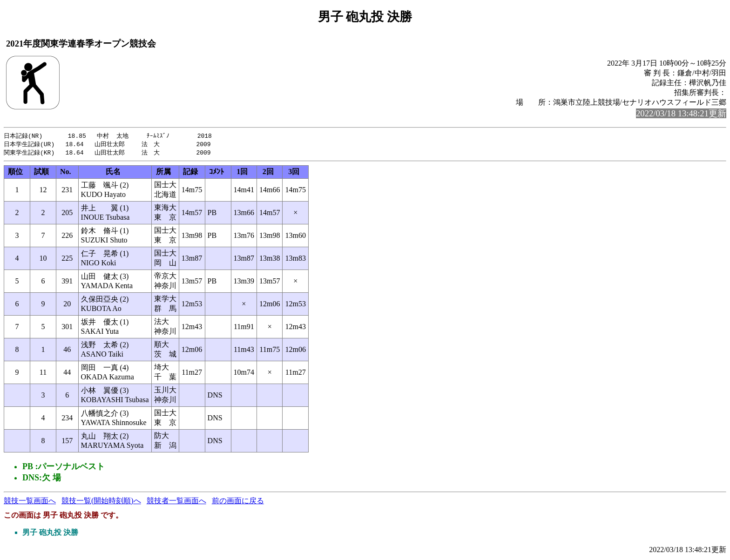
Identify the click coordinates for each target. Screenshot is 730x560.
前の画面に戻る (238, 502)
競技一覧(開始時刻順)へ (101, 502)
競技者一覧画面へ (176, 502)
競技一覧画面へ (30, 502)
